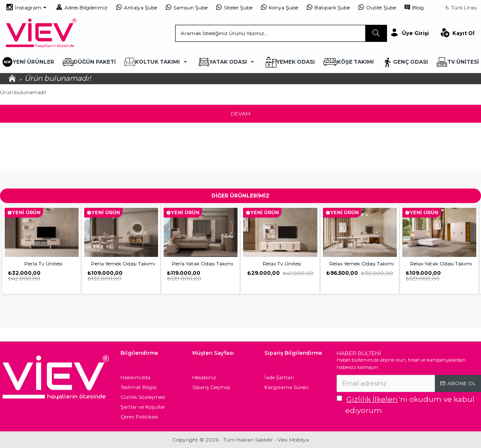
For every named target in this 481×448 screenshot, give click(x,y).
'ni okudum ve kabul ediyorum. (406, 404)
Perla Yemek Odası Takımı (123, 264)
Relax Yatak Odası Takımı (441, 264)
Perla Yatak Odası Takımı (202, 264)
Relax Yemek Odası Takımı (362, 264)
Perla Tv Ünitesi (43, 264)
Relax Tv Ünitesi (282, 264)
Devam (240, 113)
